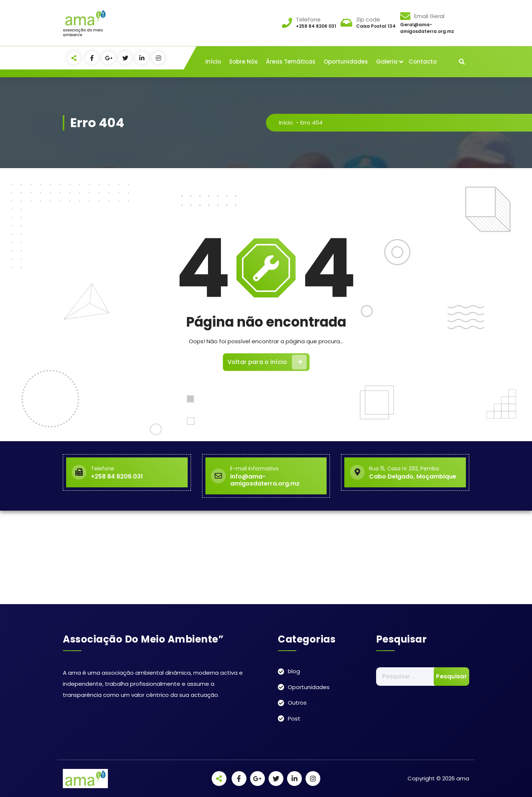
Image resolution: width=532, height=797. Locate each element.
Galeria (387, 62)
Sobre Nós (243, 62)
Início (213, 62)
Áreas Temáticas (291, 62)
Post (294, 718)
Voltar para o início (267, 362)
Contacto (423, 62)
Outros (297, 703)
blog (294, 671)
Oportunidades (346, 62)
